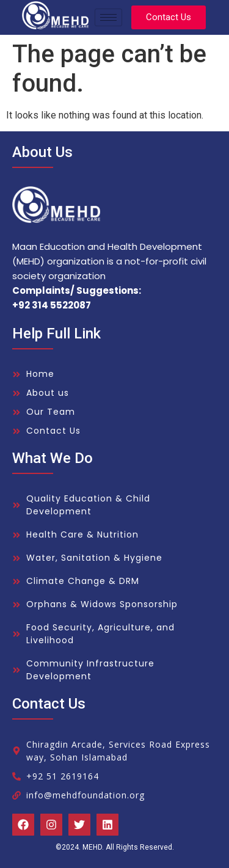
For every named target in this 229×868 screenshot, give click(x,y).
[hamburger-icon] (108, 17)
